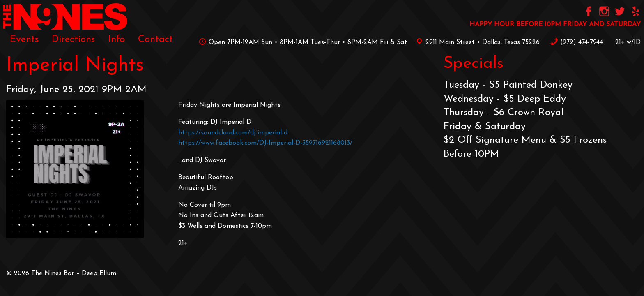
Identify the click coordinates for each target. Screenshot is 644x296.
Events (24, 39)
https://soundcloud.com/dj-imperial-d (233, 133)
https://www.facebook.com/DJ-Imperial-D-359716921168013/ (265, 143)
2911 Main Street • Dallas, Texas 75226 (476, 42)
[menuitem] (24, 39)
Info (116, 39)
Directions (73, 39)
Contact (155, 39)
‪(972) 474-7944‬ (576, 42)
